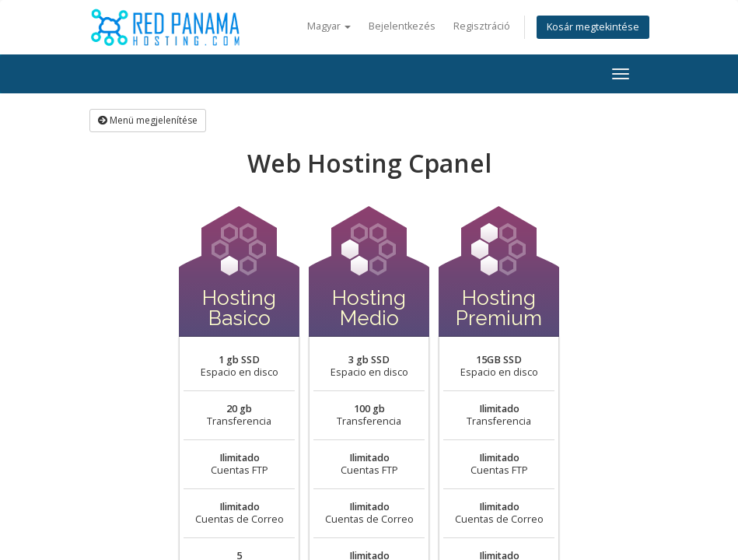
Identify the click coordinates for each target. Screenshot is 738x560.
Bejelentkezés (402, 26)
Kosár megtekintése (593, 27)
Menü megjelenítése (148, 120)
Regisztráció (482, 26)
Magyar (329, 26)
